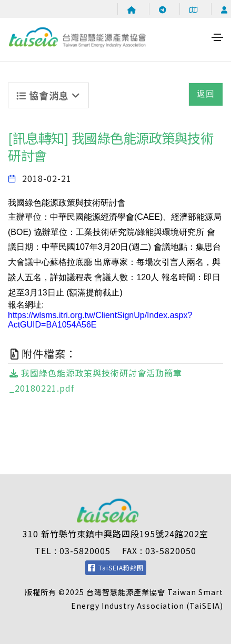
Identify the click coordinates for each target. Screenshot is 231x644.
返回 (206, 94)
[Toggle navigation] (217, 37)
